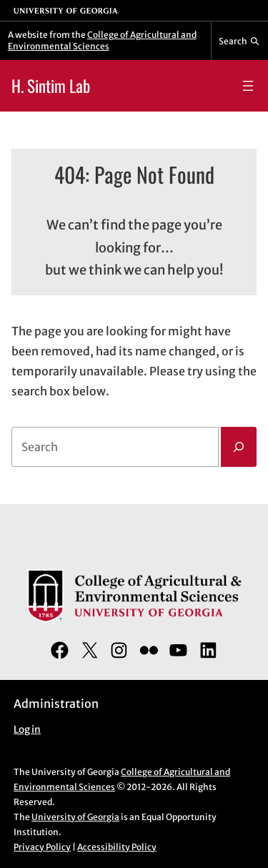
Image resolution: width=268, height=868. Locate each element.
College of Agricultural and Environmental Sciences (102, 40)
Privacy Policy (42, 847)
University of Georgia (75, 817)
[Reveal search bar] (240, 41)
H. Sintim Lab (51, 85)
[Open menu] (248, 86)
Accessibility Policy (117, 847)
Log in (27, 730)
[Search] (239, 447)
